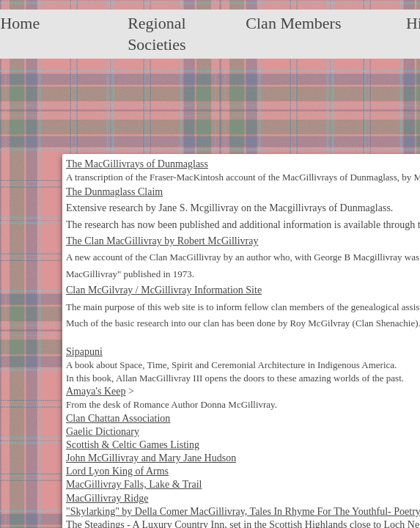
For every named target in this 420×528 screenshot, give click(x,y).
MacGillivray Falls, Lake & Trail (134, 484)
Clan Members (293, 23)
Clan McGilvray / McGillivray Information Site (164, 290)
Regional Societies (156, 34)
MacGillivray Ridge (107, 498)
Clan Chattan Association (118, 418)
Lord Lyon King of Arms (117, 471)
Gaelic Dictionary (103, 432)
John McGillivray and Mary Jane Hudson (151, 458)
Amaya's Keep (96, 391)
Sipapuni (84, 352)
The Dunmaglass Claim (114, 192)
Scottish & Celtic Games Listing (133, 445)
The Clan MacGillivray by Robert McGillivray (162, 241)
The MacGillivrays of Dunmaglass (137, 164)
